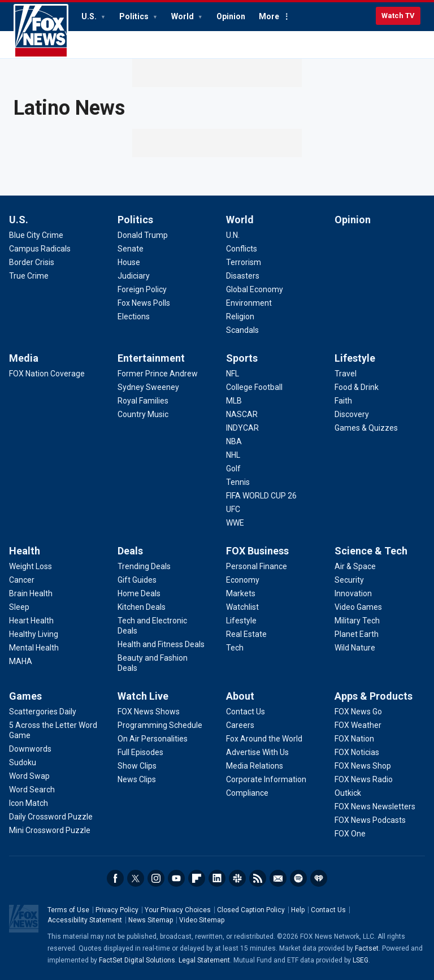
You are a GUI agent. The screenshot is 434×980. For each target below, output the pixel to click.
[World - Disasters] (243, 276)
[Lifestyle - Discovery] (352, 414)
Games (25, 696)
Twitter (136, 878)
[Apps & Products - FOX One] (350, 834)
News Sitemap (151, 920)
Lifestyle (355, 358)
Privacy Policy (117, 910)
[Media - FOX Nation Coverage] (47, 374)
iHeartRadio (319, 878)
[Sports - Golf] (233, 469)
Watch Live (143, 696)
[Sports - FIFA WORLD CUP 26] (261, 496)
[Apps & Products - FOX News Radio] (364, 779)
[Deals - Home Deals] (139, 593)
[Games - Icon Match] (29, 803)
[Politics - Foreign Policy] (142, 289)
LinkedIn (217, 878)
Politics (135, 16)
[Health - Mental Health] (34, 648)
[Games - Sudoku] (23, 762)
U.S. (90, 16)
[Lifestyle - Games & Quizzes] (366, 428)
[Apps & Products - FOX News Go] (358, 712)
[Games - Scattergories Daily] (43, 712)
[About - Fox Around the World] (264, 739)
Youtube (176, 878)
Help (298, 910)
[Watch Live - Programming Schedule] (160, 725)
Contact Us (328, 910)
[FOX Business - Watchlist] (242, 607)
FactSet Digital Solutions (137, 960)
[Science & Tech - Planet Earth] (357, 634)
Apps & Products (374, 696)
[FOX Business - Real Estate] (246, 634)
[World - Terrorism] (244, 262)
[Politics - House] (129, 262)
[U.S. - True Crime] (29, 276)
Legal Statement (204, 960)
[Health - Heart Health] (31, 621)
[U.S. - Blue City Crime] (36, 235)
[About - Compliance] (247, 793)
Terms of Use (68, 910)
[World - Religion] (240, 316)
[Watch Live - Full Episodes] (140, 752)
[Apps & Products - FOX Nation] (354, 739)
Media (24, 358)
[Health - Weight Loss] (31, 566)
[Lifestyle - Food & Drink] (357, 387)
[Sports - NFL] (233, 374)
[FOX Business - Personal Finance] (257, 566)
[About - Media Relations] (255, 766)
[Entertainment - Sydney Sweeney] (148, 387)
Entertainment (151, 358)
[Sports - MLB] (234, 401)
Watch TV (398, 16)
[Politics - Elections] (134, 316)
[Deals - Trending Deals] (144, 566)
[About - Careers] (240, 725)
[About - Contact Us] (246, 712)
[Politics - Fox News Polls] (144, 303)
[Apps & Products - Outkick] (348, 793)
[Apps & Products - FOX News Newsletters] (375, 806)
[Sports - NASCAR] (242, 414)
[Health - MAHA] (21, 661)
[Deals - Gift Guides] (137, 580)
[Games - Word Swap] (29, 776)
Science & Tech (371, 551)
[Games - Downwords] (30, 749)
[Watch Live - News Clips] (137, 779)
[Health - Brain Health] (31, 593)
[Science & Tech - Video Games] (358, 607)
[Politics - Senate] (131, 249)
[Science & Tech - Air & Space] (355, 566)
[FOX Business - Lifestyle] (241, 621)
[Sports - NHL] (233, 455)
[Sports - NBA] (234, 441)
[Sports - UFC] (233, 509)
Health (25, 551)
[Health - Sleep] (19, 607)
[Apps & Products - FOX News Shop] (363, 766)
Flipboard (197, 878)
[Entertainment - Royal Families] (143, 401)
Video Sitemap (202, 920)
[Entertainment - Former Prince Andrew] (158, 374)
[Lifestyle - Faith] (343, 401)
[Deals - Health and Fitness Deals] (161, 644)
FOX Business (257, 551)
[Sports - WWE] (235, 523)
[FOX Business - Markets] (241, 593)
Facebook (115, 878)
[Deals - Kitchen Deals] (142, 607)
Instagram (156, 878)
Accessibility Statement (85, 920)
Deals (130, 551)
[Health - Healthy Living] (34, 634)
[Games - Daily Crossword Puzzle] (51, 817)
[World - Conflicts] (242, 249)
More (269, 16)
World (183, 16)
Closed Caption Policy (251, 910)
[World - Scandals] (242, 330)
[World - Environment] (249, 303)
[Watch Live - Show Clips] (137, 766)
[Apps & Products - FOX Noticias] (357, 752)
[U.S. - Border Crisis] (32, 262)
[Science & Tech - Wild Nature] (355, 648)
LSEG (361, 960)
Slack (237, 878)
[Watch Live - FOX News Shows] (149, 712)
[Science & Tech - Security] (349, 580)
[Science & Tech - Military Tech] (357, 621)
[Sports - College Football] (254, 387)
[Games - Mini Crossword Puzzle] (50, 830)
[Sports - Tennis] (238, 482)
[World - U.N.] (233, 235)
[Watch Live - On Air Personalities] (153, 739)
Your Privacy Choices (178, 910)
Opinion (231, 16)
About (240, 696)
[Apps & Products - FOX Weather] (358, 725)
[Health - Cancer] (22, 580)
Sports (242, 358)
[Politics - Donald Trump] (143, 235)
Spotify (298, 878)
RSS (258, 878)
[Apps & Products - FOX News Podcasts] (370, 820)
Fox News (41, 31)
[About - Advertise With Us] (257, 752)
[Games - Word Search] (32, 790)
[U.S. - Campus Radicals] (40, 249)
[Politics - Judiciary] (134, 276)
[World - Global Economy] (255, 289)
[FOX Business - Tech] (235, 648)
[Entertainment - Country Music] (143, 414)
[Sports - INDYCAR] (242, 428)
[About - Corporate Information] (266, 779)
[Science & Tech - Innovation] (353, 593)
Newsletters (278, 878)
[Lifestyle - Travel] (346, 374)
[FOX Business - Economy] (243, 580)
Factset (367, 948)
